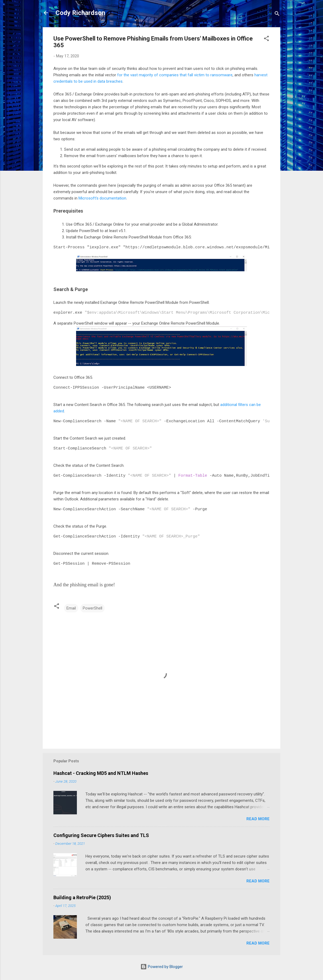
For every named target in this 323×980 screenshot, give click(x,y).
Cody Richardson (80, 13)
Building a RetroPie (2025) (82, 897)
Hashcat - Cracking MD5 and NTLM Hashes (101, 773)
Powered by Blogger (162, 966)
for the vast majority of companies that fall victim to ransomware (175, 75)
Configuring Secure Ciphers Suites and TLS (101, 835)
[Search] (277, 15)
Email (71, 608)
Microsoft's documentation (102, 198)
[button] (266, 39)
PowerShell (92, 608)
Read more (258, 818)
